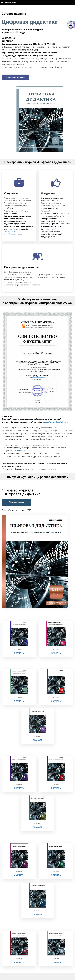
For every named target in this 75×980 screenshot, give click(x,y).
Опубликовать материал (15, 77)
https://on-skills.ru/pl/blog (55, 422)
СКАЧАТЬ (56, 653)
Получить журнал (17, 502)
